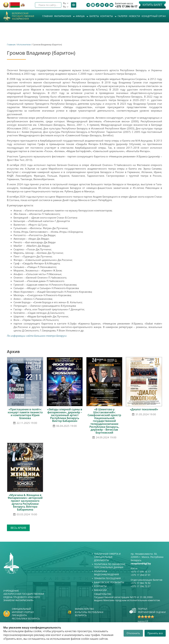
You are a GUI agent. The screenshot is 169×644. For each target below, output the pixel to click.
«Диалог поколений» (144, 409)
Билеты (94, 16)
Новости (134, 16)
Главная (47, 16)
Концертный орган (154, 16)
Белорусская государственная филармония (23, 16)
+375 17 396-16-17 (126, 7)
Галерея (123, 16)
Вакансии (100, 590)
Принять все (155, 633)
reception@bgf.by (141, 563)
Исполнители (24, 44)
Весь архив (18, 528)
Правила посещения (107, 578)
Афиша (81, 16)
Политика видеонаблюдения (106, 573)
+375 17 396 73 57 (141, 586)
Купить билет (152, 5)
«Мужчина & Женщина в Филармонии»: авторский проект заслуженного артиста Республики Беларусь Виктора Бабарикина (25, 502)
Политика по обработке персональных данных (110, 566)
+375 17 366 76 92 (141, 583)
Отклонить (133, 633)
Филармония (63, 16)
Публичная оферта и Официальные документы (107, 557)
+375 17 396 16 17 (141, 572)
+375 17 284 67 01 (141, 575)
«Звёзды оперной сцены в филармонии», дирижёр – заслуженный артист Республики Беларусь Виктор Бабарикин (65, 415)
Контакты (107, 16)
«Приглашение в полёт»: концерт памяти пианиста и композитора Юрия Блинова (25, 414)
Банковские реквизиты (109, 582)
